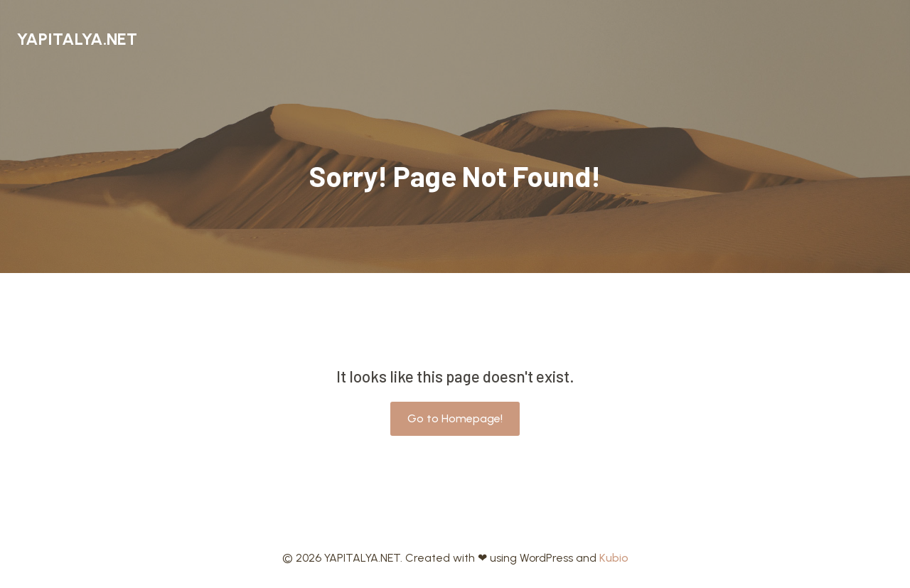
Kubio (614, 558)
